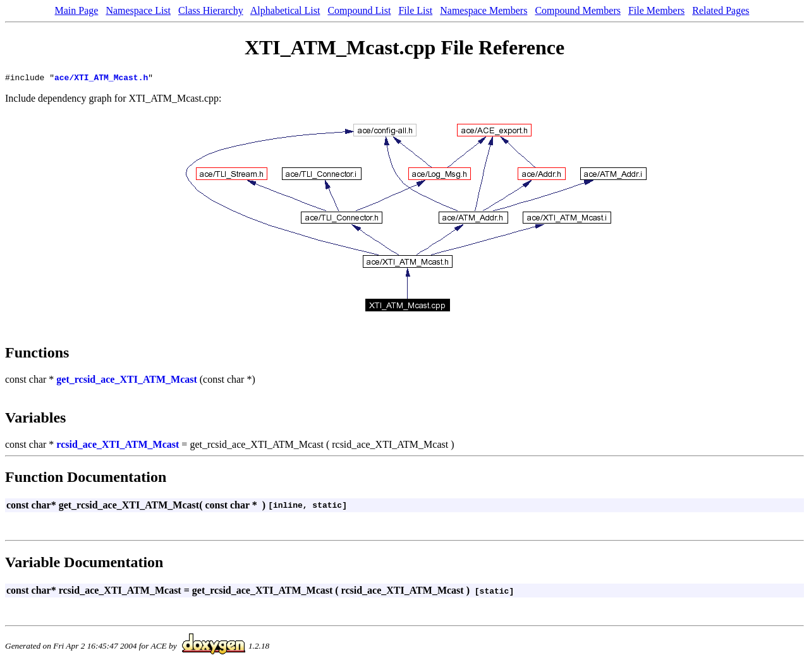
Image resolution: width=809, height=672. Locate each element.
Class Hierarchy (211, 10)
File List (415, 10)
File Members (656, 10)
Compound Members (578, 10)
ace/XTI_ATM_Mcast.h (101, 79)
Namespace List (138, 10)
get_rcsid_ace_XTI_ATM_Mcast (126, 381)
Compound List (359, 10)
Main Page (77, 10)
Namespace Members (484, 10)
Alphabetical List (285, 10)
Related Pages (721, 10)
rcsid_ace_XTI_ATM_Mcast (118, 446)
